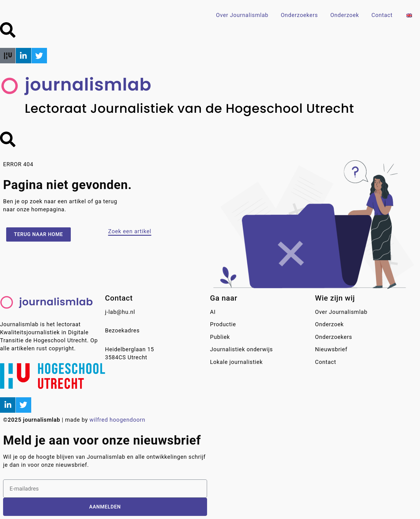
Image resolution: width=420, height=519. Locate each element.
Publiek (220, 337)
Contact (382, 15)
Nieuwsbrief (331, 349)
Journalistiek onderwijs (242, 349)
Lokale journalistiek (237, 362)
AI (213, 312)
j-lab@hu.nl (120, 312)
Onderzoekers (299, 15)
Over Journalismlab (242, 15)
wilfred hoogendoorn (118, 420)
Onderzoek (345, 15)
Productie (223, 324)
